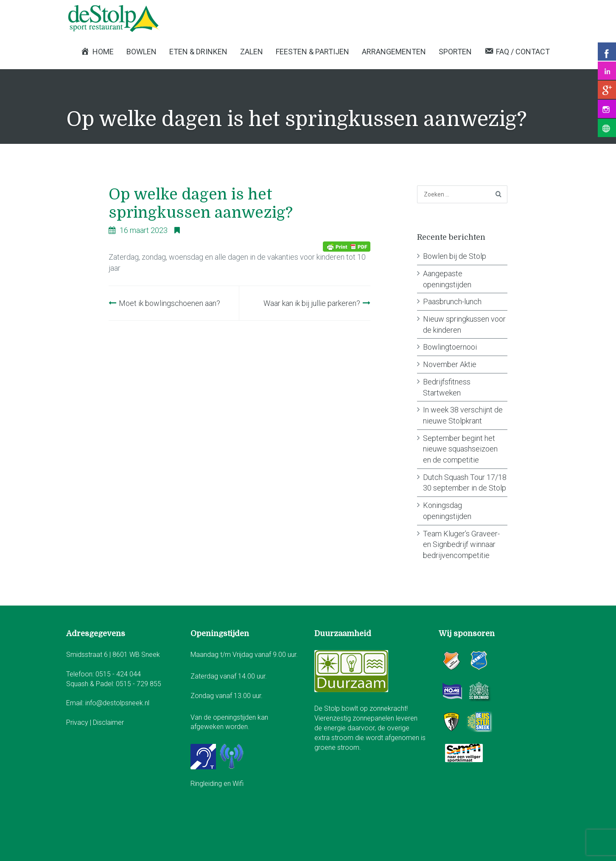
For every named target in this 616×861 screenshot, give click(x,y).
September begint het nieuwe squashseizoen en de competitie (460, 449)
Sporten (455, 52)
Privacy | (80, 722)
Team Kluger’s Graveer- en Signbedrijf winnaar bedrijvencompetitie (461, 544)
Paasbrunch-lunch (452, 301)
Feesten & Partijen (312, 52)
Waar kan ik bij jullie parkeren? (312, 303)
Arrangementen (394, 52)
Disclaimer (108, 722)
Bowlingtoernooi (450, 347)
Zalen (252, 52)
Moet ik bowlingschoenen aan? (169, 303)
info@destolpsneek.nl (117, 703)
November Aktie (450, 364)
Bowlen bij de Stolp (455, 256)
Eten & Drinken (198, 52)
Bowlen (141, 52)
